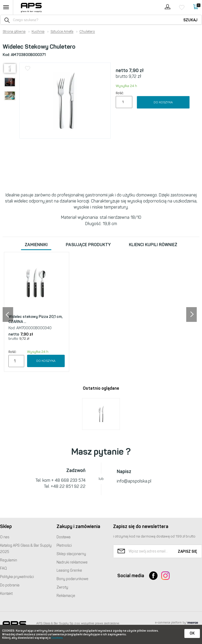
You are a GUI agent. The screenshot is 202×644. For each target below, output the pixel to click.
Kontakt (6, 594)
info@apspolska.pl (134, 481)
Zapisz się (187, 552)
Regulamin (9, 560)
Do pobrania (10, 585)
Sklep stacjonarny (71, 554)
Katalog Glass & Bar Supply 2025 (26, 549)
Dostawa (64, 537)
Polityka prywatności (17, 577)
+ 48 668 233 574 (68, 480)
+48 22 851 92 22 (68, 486)
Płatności (64, 546)
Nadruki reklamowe (72, 562)
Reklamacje (66, 596)
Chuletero (87, 32)
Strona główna (14, 32)
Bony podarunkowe (72, 579)
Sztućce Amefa (62, 32)
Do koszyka (163, 102)
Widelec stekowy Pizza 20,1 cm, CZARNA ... (36, 319)
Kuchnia (38, 32)
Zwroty (62, 587)
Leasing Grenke (69, 571)
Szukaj (190, 20)
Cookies (57, 638)
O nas (5, 537)
